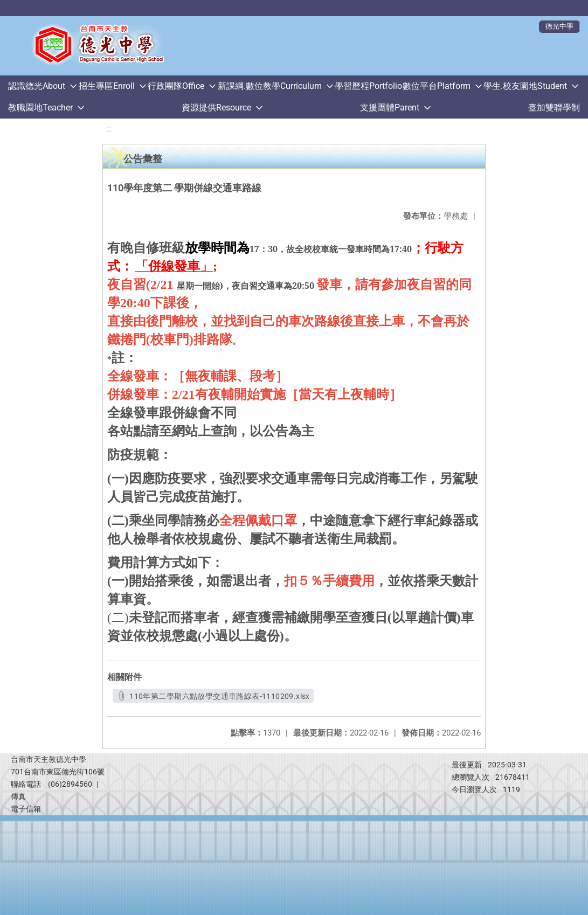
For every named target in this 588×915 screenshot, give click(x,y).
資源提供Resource (216, 108)
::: (109, 129)
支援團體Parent (390, 108)
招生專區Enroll (107, 86)
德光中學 (559, 26)
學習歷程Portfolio (368, 86)
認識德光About (37, 86)
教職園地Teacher (40, 108)
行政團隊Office (176, 86)
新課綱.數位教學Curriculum (270, 86)
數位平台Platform (437, 86)
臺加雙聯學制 (554, 108)
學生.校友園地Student (525, 86)
